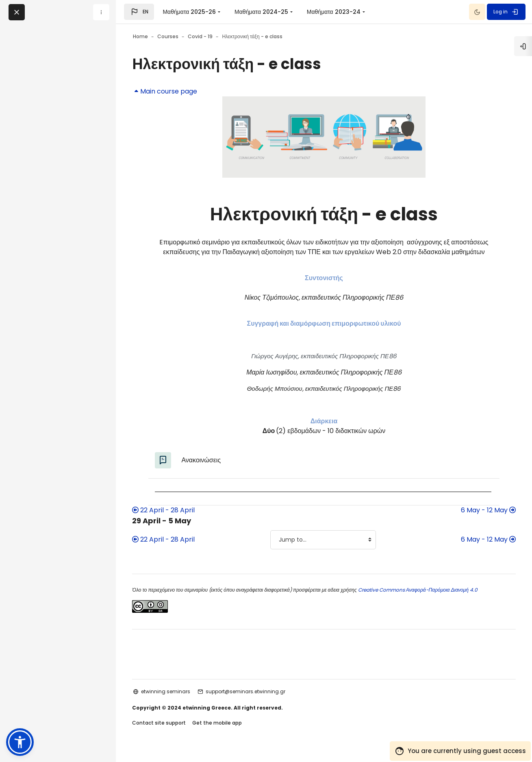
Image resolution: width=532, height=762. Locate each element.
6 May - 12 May (472, 520)
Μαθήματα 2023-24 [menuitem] (334, 12)
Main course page (181, 91)
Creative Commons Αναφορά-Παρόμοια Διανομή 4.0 (433, 600)
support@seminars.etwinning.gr (262, 701)
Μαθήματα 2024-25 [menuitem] (261, 12)
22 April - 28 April (180, 520)
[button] (139, 12)
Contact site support (175, 733)
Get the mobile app (233, 733)
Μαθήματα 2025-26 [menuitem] (189, 12)
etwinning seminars (182, 701)
